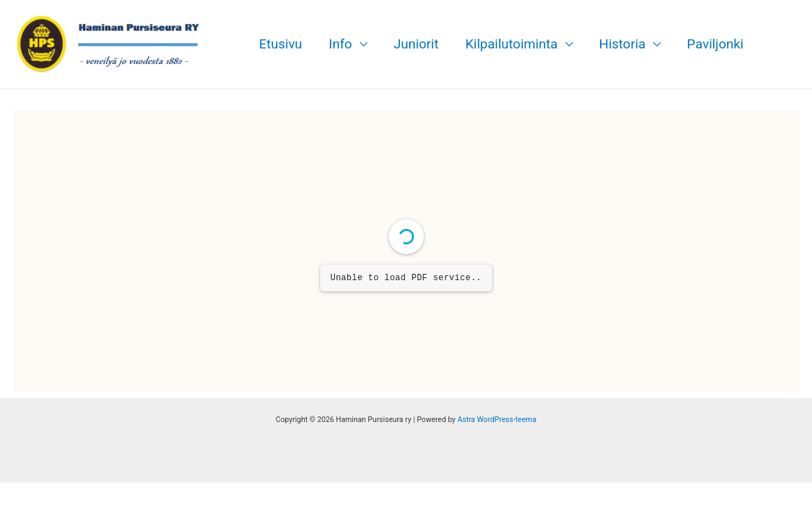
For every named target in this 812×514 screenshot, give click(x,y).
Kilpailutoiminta (512, 44)
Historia (623, 44)
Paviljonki (716, 44)
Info (341, 44)
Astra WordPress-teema (497, 420)
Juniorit (416, 44)
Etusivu (281, 44)
